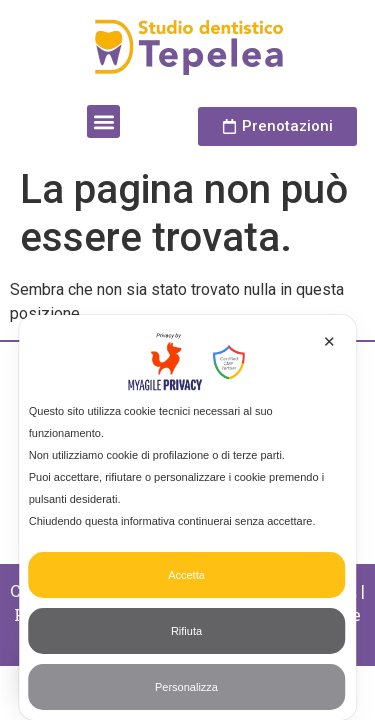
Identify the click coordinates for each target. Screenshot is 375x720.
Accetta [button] (186, 575)
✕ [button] (329, 341)
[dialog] (188, 517)
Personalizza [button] (186, 687)
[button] (103, 121)
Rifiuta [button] (186, 631)
